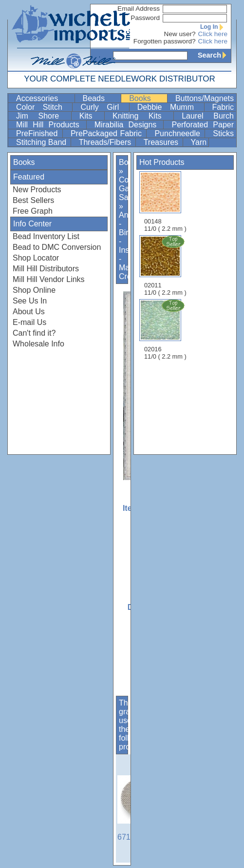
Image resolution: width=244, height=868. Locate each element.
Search (214, 55)
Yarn (199, 142)
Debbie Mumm (170, 107)
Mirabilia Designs (128, 125)
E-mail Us (29, 322)
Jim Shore (43, 116)
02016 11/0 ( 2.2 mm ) (166, 329)
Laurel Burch (208, 116)
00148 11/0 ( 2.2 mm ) (165, 202)
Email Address (139, 9)
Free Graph (33, 211)
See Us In (30, 301)
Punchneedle (178, 133)
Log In (214, 27)
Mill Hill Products (50, 125)
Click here (213, 34)
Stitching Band (42, 142)
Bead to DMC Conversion (57, 247)
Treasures (162, 142)
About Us (29, 312)
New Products (37, 190)
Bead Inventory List (46, 236)
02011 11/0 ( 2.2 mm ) (166, 265)
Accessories (44, 98)
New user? (180, 34)
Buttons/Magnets (205, 98)
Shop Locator (36, 258)
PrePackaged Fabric (108, 133)
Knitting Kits (142, 116)
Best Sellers (33, 200)
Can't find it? (34, 333)
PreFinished (38, 133)
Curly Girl (103, 107)
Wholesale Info (38, 344)
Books (147, 98)
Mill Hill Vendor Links (49, 279)
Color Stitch (43, 107)
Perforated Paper (203, 125)
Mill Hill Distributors (46, 269)
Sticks (223, 133)
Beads (101, 98)
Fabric (223, 107)
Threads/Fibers (106, 142)
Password (145, 18)
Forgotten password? (165, 41)
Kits (91, 116)
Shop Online (34, 290)
